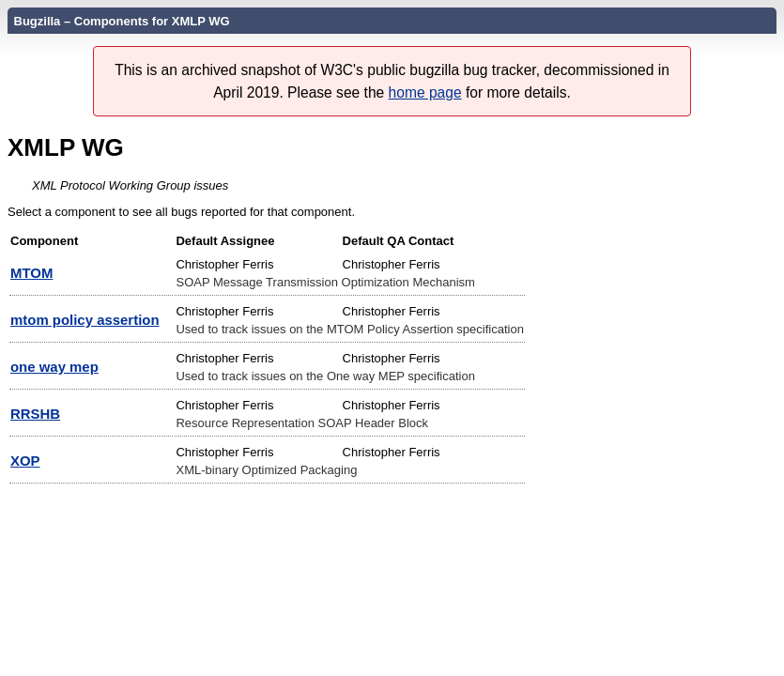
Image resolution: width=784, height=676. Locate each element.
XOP (25, 461)
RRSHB (35, 414)
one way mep (54, 367)
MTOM (31, 273)
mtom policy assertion (85, 320)
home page (425, 92)
